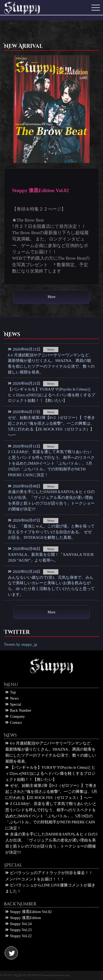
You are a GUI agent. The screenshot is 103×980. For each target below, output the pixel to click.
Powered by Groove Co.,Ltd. (56, 975)
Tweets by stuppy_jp (20, 644)
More (51, 297)
